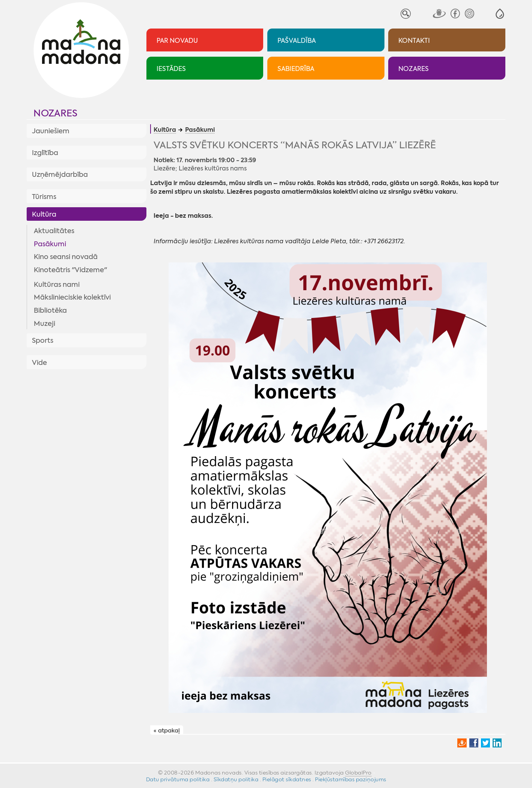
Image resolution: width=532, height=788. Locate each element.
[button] (500, 14)
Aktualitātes (54, 231)
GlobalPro (358, 773)
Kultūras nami (57, 285)
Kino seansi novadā (66, 257)
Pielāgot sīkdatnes (287, 779)
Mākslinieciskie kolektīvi (72, 297)
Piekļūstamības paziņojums (351, 779)
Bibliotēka (50, 310)
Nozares (55, 113)
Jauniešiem (51, 131)
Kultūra (44, 214)
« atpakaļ (167, 730)
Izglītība (45, 153)
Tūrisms (44, 197)
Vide (39, 363)
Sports (43, 341)
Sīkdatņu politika (236, 779)
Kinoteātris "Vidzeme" (70, 270)
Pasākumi (50, 244)
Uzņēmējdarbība (60, 175)
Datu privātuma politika (178, 779)
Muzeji (44, 324)
